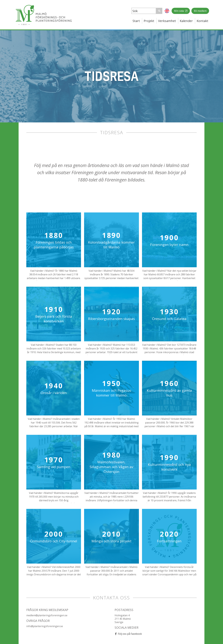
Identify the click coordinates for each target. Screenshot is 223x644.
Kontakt (202, 21)
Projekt (149, 21)
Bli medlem (200, 11)
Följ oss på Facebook (130, 634)
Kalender (186, 21)
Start (136, 21)
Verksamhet (167, 21)
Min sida (179, 11)
